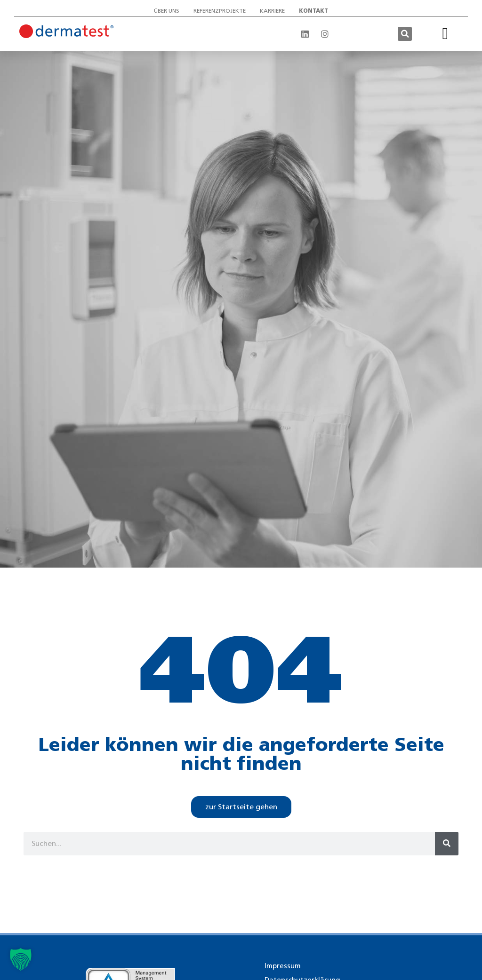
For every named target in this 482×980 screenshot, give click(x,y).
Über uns (167, 11)
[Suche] (447, 844)
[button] (405, 34)
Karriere (272, 11)
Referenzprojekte (220, 11)
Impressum (283, 966)
